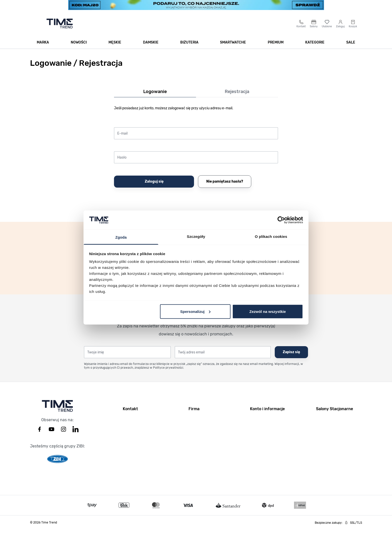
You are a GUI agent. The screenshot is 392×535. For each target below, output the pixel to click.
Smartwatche (233, 48)
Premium (276, 48)
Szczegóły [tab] (196, 236)
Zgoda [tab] (121, 237)
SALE (351, 48)
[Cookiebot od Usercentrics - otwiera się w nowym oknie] (281, 220)
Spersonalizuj (195, 311)
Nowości (79, 48)
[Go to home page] (60, 29)
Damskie (151, 48)
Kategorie (315, 48)
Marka (43, 48)
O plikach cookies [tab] (271, 236)
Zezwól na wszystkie (267, 311)
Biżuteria (189, 48)
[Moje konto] (340, 29)
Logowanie (155, 97)
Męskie (115, 48)
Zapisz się (291, 358)
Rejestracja (237, 97)
